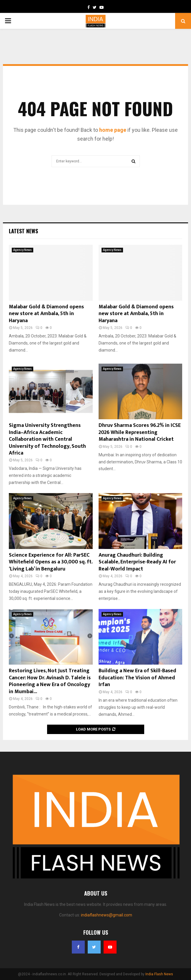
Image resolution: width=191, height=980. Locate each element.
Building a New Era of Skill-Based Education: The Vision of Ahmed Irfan (137, 678)
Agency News (23, 250)
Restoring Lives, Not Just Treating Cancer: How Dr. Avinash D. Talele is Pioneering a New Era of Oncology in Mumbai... (50, 681)
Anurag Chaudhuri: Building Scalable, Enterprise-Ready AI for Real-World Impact (137, 562)
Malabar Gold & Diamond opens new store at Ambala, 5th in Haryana (46, 314)
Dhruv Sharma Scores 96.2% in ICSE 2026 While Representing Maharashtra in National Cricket (140, 432)
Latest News (23, 231)
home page (113, 130)
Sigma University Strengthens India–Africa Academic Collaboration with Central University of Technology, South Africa (47, 439)
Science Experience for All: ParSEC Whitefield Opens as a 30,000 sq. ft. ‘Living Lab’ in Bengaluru (51, 562)
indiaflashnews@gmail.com (107, 915)
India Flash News (159, 974)
